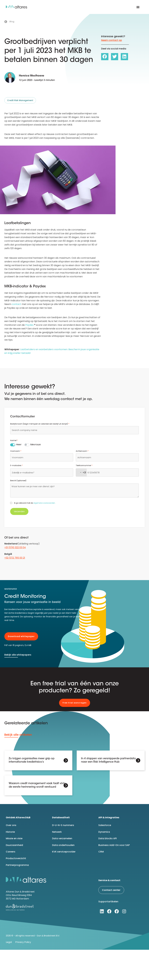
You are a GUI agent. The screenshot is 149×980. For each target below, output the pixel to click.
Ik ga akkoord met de (35, 503)
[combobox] (74, 430)
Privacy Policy (23, 942)
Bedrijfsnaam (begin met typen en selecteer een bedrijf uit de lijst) (40, 424)
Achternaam (82, 451)
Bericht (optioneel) (18, 481)
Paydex (29, 325)
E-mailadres (16, 465)
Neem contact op (112, 40)
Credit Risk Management (20, 100)
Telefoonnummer (84, 465)
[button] (138, 7)
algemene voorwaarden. (44, 503)
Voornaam (16, 451)
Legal (9, 942)
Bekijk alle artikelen (18, 735)
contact (16, 304)
